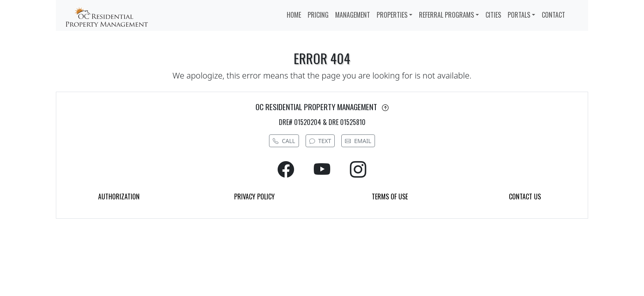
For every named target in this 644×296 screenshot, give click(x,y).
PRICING (318, 15)
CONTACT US (525, 197)
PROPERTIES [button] (392, 15)
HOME (294, 15)
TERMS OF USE (390, 197)
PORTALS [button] (519, 15)
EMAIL (358, 141)
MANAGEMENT (353, 15)
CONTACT (553, 15)
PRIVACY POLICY (254, 197)
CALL (284, 141)
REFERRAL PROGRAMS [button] (446, 15)
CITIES (493, 15)
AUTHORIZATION (119, 197)
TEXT (320, 141)
